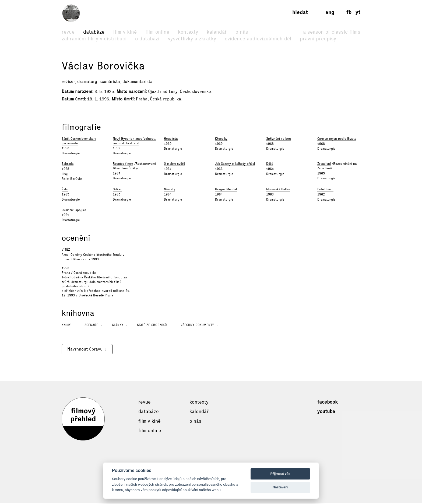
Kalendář (217, 32)
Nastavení (280, 487)
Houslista (171, 140)
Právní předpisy (318, 39)
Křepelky (221, 140)
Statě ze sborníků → (154, 326)
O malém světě (174, 165)
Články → (120, 326)
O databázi (147, 39)
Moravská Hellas (278, 191)
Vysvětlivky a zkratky (192, 39)
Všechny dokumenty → (199, 326)
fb (349, 12)
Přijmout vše (280, 474)
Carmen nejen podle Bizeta (337, 140)
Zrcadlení (324, 165)
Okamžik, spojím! (74, 211)
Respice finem (123, 165)
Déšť (270, 165)
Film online (157, 32)
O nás (242, 32)
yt (358, 12)
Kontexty (188, 32)
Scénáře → (94, 326)
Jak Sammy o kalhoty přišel (235, 165)
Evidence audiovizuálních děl (258, 39)
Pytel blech (325, 191)
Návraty (170, 191)
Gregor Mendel (226, 191)
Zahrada (68, 165)
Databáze (94, 32)
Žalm (65, 191)
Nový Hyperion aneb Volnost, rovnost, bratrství (134, 142)
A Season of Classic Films (332, 32)
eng (330, 12)
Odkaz (117, 191)
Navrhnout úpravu (85, 350)
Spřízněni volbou (279, 140)
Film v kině (125, 32)
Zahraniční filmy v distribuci (94, 39)
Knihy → (68, 326)
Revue (68, 32)
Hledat (300, 12)
